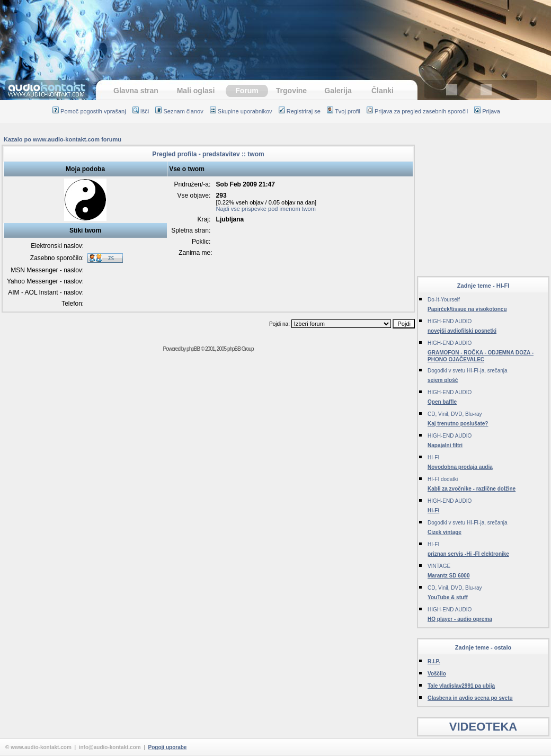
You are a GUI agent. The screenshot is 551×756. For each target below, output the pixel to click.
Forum (247, 91)
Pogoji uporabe (168, 747)
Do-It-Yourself (444, 300)
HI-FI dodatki (443, 479)
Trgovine (291, 91)
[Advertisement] (483, 200)
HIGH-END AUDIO (450, 321)
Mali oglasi (196, 91)
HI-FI (433, 457)
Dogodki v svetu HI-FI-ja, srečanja (468, 371)
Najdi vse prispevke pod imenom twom (266, 209)
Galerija (338, 91)
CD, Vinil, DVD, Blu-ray (455, 414)
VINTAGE (439, 566)
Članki (383, 91)
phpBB (193, 349)
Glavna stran (136, 91)
